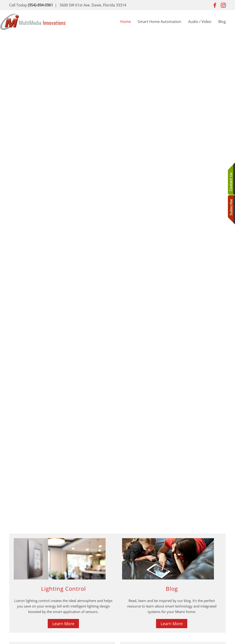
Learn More (63, 624)
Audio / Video (200, 22)
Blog (222, 22)
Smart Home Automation (159, 22)
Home (126, 22)
